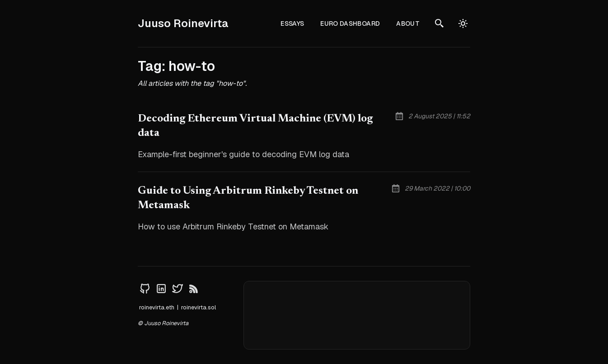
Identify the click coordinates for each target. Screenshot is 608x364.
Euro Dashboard (350, 23)
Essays (292, 23)
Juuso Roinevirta (183, 23)
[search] (440, 23)
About (408, 23)
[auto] (463, 23)
